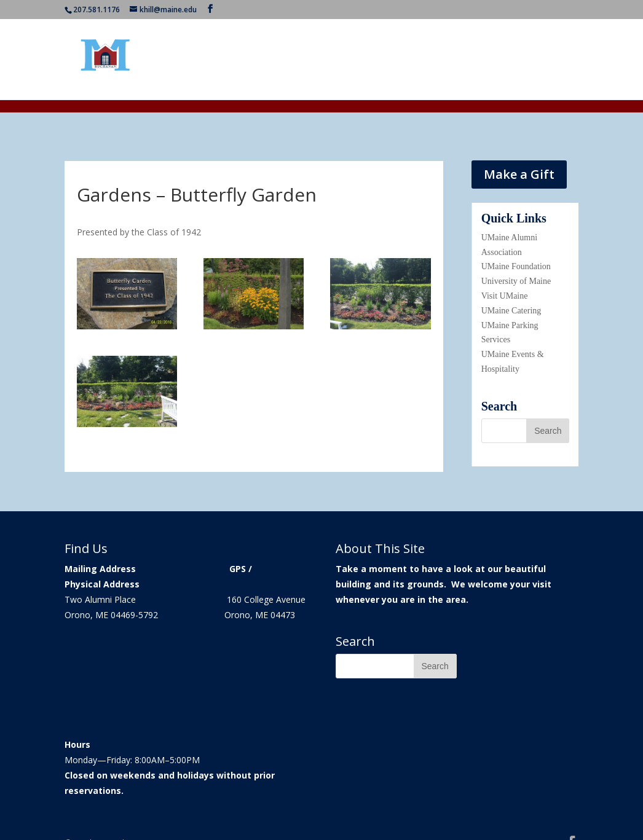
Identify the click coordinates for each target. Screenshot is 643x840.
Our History (264, 60)
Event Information (337, 60)
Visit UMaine (505, 296)
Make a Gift (519, 174)
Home (215, 60)
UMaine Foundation (516, 266)
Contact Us (534, 60)
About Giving (424, 60)
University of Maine (516, 281)
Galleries (481, 60)
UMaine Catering (511, 311)
